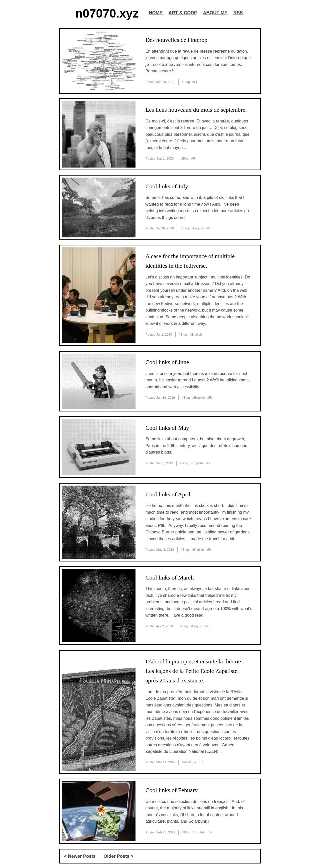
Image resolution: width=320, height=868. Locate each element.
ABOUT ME (215, 13)
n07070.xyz (107, 13)
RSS (238, 13)
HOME (156, 13)
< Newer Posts (80, 856)
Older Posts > (118, 856)
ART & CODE (183, 13)
